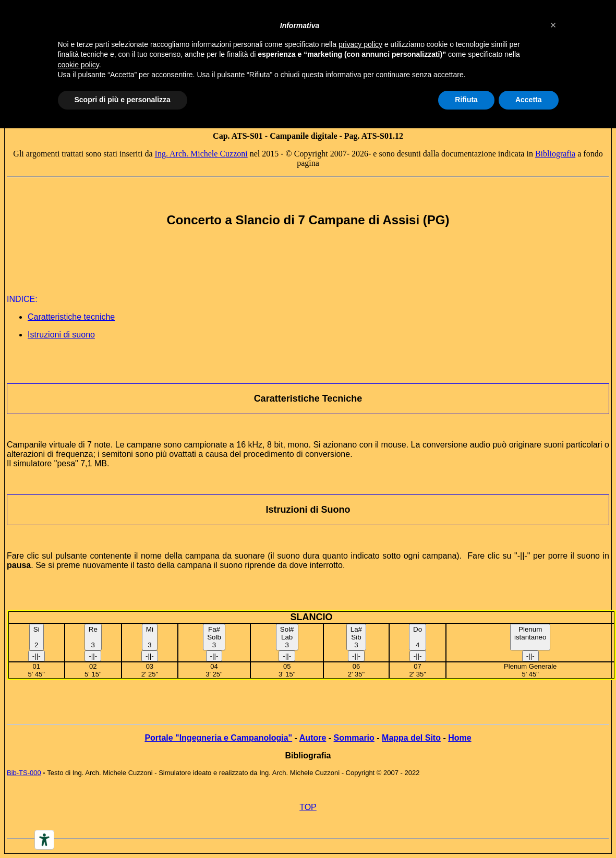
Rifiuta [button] (466, 100)
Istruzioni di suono (61, 335)
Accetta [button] (529, 100)
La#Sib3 (356, 637)
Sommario (354, 738)
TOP (308, 807)
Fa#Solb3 (214, 637)
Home (460, 738)
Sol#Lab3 (287, 637)
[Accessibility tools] (44, 840)
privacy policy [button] (360, 44)
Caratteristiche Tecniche (308, 398)
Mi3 (150, 637)
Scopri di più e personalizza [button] (123, 100)
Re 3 (93, 637)
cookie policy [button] (78, 65)
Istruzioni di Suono (308, 510)
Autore (313, 738)
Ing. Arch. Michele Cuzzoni (201, 154)
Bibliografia (555, 154)
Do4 (418, 637)
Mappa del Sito (411, 738)
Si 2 (37, 637)
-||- (37, 656)
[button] (553, 25)
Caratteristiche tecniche (71, 317)
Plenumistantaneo (530, 633)
